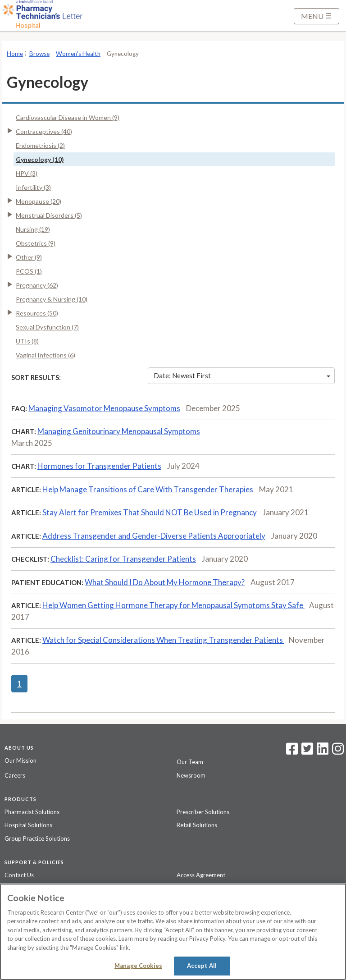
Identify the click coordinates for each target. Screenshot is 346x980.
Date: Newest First (242, 376)
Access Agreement (201, 875)
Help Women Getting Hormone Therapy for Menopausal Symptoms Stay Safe (173, 605)
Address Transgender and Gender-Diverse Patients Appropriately (154, 536)
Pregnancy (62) (37, 285)
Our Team (190, 762)
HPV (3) (27, 173)
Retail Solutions (197, 825)
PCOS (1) (29, 271)
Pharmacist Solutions (32, 812)
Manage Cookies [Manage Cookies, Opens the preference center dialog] (138, 966)
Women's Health (78, 54)
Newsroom (191, 775)
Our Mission (20, 760)
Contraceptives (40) (44, 131)
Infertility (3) (33, 187)
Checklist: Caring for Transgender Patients (123, 559)
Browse (39, 54)
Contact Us (19, 875)
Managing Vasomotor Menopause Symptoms (104, 408)
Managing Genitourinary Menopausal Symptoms (119, 431)
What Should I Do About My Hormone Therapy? (165, 582)
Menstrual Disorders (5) (49, 215)
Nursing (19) (33, 229)
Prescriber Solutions (203, 812)
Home (15, 54)
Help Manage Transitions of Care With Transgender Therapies (148, 489)
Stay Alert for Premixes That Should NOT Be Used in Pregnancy (150, 512)
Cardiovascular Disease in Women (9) (68, 117)
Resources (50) (37, 313)
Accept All (202, 966)
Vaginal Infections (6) (46, 355)
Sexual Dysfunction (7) (47, 327)
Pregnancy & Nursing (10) (52, 299)
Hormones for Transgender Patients (99, 466)
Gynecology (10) (40, 159)
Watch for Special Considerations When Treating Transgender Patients (163, 640)
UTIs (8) (27, 341)
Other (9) (29, 257)
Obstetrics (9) (36, 243)
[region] (173, 932)
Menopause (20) (39, 201)
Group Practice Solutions (37, 838)
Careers (15, 775)
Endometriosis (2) (40, 145)
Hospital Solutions (28, 825)
